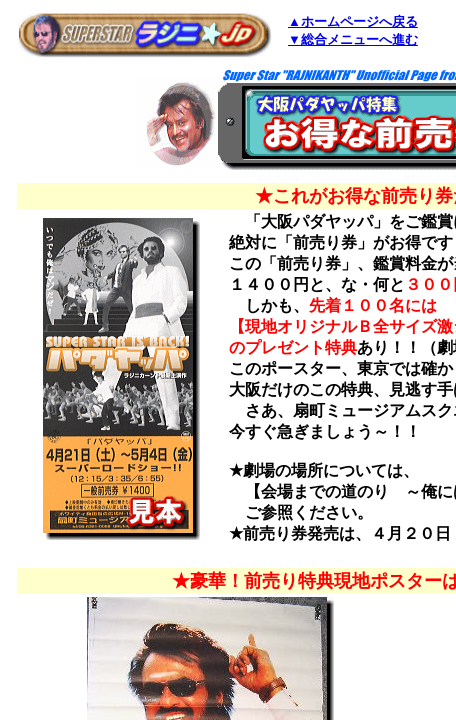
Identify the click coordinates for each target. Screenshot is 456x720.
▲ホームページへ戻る (353, 21)
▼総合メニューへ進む (353, 39)
